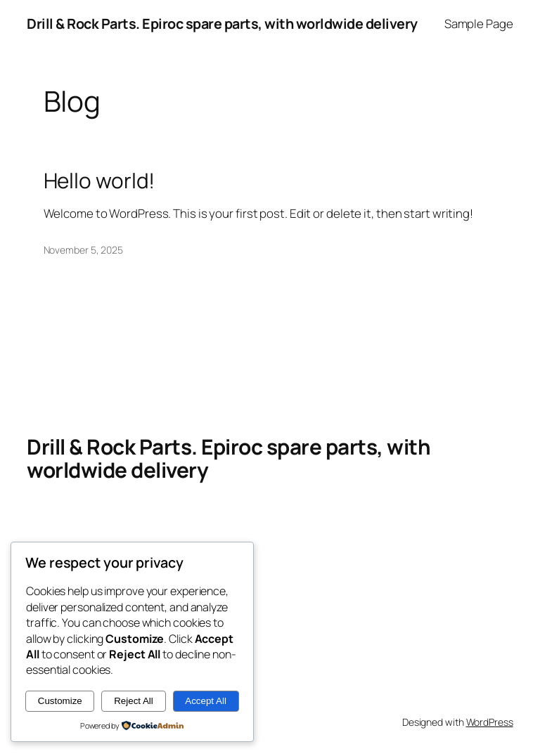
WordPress (490, 722)
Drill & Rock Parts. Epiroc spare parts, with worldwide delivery (222, 24)
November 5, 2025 (83, 250)
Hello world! (99, 180)
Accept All (206, 701)
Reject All (134, 701)
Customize (60, 701)
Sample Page (479, 24)
